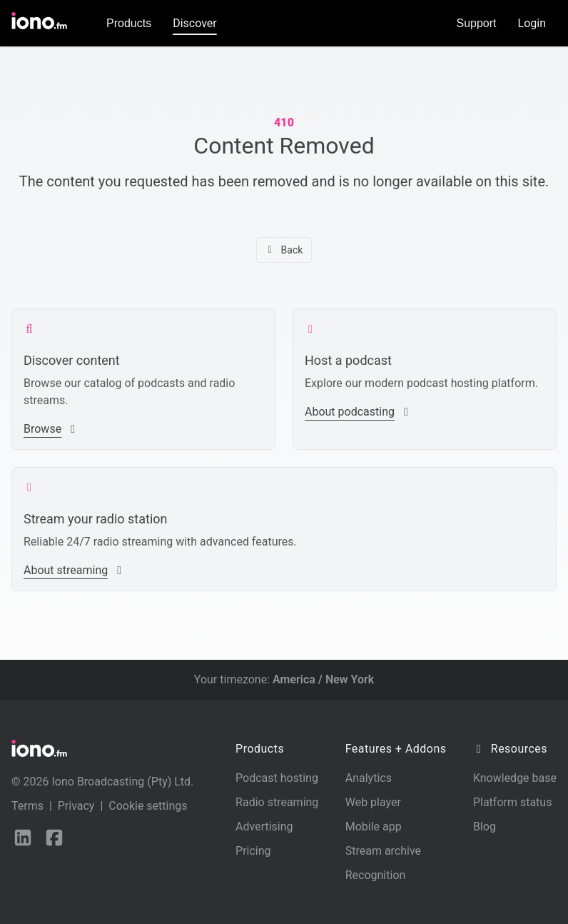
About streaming (74, 570)
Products (129, 23)
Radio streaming (277, 802)
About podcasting (358, 412)
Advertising (264, 827)
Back (284, 250)
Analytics (369, 778)
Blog (485, 827)
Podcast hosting (277, 778)
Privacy (76, 806)
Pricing (253, 851)
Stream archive (383, 851)
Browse (51, 429)
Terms (27, 806)
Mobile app (374, 827)
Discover (195, 23)
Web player (373, 802)
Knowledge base (515, 778)
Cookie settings (148, 806)
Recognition (376, 875)
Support (477, 23)
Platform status (513, 802)
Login (532, 23)
